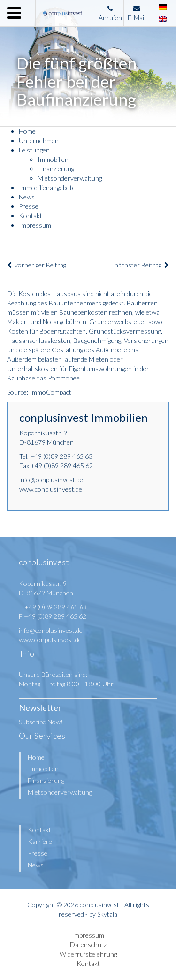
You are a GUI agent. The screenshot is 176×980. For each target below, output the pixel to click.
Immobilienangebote (47, 187)
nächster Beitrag (142, 265)
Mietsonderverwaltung (70, 178)
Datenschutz (88, 945)
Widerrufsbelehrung (88, 954)
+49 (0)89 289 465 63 (61, 456)
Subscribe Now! (41, 722)
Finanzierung (56, 169)
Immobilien (53, 159)
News (27, 197)
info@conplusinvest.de (51, 480)
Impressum (35, 225)
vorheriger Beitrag (37, 265)
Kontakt (31, 216)
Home (27, 131)
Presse (29, 206)
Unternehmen (39, 141)
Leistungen (34, 150)
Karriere (40, 841)
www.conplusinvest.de (51, 489)
